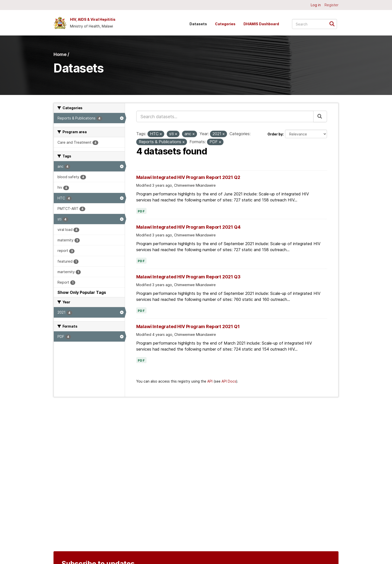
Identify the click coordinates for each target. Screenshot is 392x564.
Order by (275, 134)
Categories (225, 24)
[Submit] (334, 24)
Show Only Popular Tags (82, 292)
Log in (316, 5)
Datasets (198, 24)
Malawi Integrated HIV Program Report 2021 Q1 (188, 326)
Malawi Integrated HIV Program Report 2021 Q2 (188, 177)
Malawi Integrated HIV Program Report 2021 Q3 (188, 277)
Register (331, 5)
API (210, 381)
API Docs (229, 381)
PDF (141, 211)
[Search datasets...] (314, 24)
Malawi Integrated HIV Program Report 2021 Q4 (188, 227)
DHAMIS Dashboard (261, 24)
